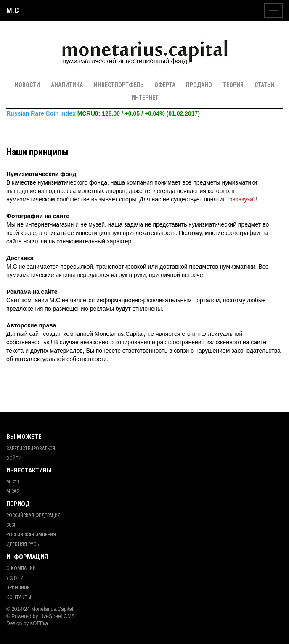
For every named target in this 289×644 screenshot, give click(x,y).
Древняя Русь (23, 544)
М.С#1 (13, 482)
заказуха (241, 199)
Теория (233, 85)
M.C (13, 10)
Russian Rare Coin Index (41, 113)
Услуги (15, 578)
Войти (14, 458)
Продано (199, 85)
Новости (27, 85)
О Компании (21, 568)
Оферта (165, 85)
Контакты (19, 597)
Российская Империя (31, 535)
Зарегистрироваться (31, 449)
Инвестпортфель (119, 85)
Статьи (264, 85)
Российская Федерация (33, 515)
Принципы (19, 588)
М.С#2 (13, 491)
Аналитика (67, 85)
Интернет (145, 98)
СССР (11, 525)
